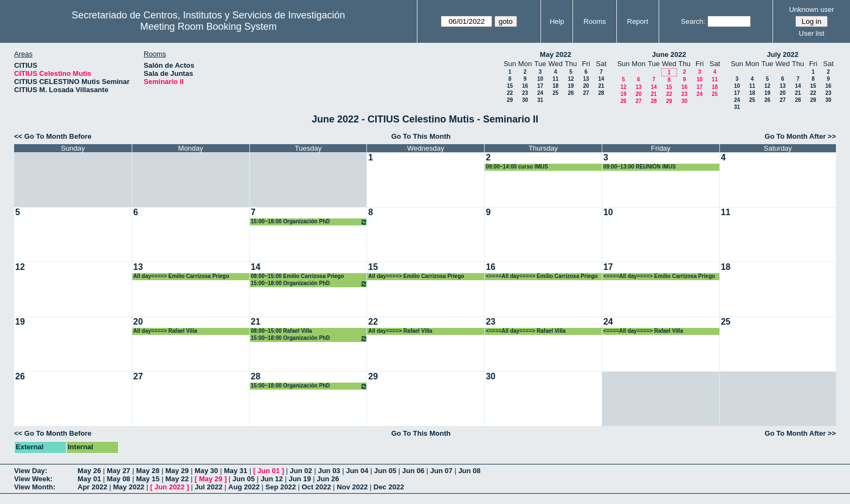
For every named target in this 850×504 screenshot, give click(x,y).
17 (540, 86)
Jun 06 (413, 471)
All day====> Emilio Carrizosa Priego (181, 276)
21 (601, 86)
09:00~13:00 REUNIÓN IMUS (640, 167)
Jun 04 (357, 471)
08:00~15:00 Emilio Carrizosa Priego (298, 276)
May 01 (89, 479)
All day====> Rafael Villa (165, 331)
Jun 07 (442, 471)
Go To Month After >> (800, 136)
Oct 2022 (316, 487)
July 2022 (783, 54)
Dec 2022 (389, 487)
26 (571, 93)
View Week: (33, 479)
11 (555, 79)
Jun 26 (328, 479)
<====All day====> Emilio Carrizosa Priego (542, 276)
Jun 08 (469, 471)
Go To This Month (421, 136)
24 (540, 93)
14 (601, 79)
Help (557, 21)
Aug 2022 (244, 487)
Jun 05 (385, 471)
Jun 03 (329, 471)
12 (571, 79)
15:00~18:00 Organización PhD (310, 222)
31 (540, 100)
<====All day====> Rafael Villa (526, 331)
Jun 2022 (170, 487)
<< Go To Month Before (53, 136)
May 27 (118, 471)
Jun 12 (272, 479)
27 (586, 93)
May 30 (206, 471)
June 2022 (669, 54)
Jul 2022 (208, 487)
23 (525, 93)
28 (601, 93)
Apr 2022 (92, 487)
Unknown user (811, 9)
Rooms (595, 21)
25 (555, 93)
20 (586, 86)
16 (525, 86)
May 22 (177, 479)
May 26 (89, 471)
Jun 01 (269, 471)
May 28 (148, 471)
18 (555, 86)
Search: (693, 21)
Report (638, 21)
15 (510, 86)
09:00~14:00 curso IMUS (517, 167)
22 (510, 93)
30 (525, 100)
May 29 (177, 471)
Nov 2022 (352, 487)
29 (510, 100)
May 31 (236, 471)
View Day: (31, 471)
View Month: (35, 487)
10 (540, 79)
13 (586, 79)
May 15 (148, 479)
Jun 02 (301, 471)
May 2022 (556, 54)
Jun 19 (300, 479)
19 (571, 86)
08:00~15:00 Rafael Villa (282, 331)
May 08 (118, 479)
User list (812, 33)
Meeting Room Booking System (208, 27)
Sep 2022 (281, 487)
